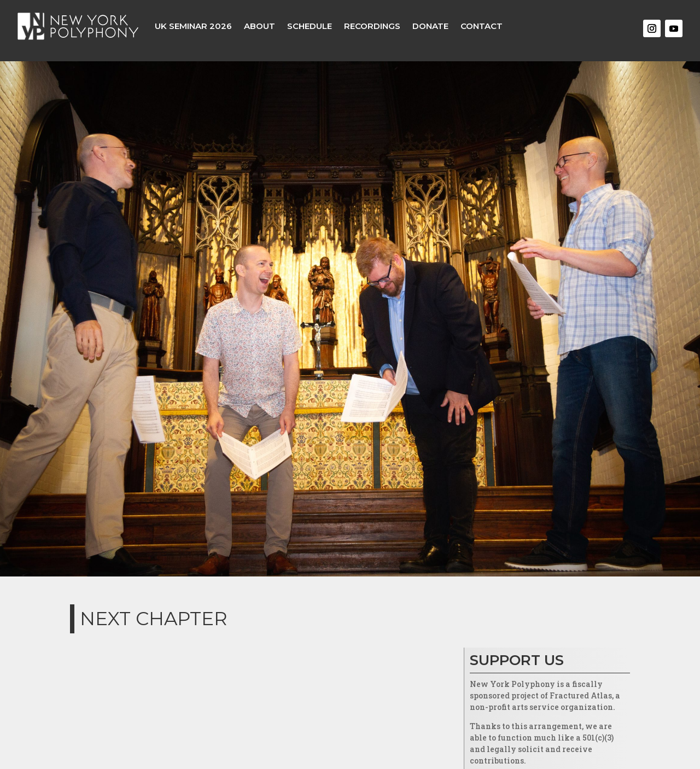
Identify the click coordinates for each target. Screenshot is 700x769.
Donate (430, 26)
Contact (482, 26)
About (259, 26)
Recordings (372, 26)
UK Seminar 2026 (193, 26)
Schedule (310, 26)
